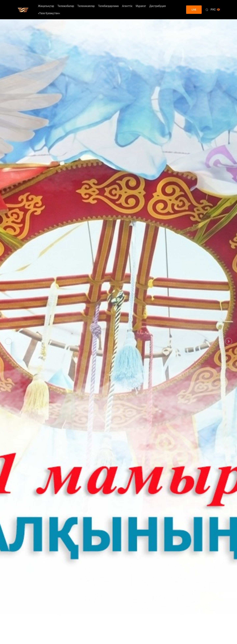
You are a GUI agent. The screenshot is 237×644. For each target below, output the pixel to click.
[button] (8, 341)
